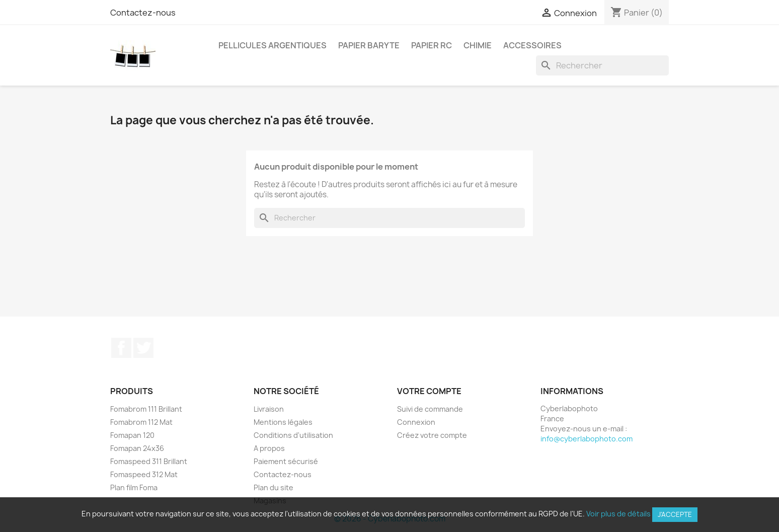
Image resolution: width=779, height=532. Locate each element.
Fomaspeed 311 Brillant (149, 461)
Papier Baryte (369, 45)
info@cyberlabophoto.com (587, 439)
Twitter (143, 348)
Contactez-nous (143, 13)
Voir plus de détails (618, 514)
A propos (269, 448)
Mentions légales (283, 422)
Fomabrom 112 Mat (141, 422)
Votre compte (429, 391)
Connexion (416, 422)
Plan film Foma (134, 487)
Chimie (478, 45)
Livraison (269, 409)
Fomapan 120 (132, 435)
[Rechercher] (602, 65)
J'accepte (675, 514)
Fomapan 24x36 (137, 448)
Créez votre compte (432, 435)
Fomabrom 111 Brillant (146, 409)
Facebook (121, 348)
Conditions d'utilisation (293, 435)
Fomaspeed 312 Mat (144, 474)
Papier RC (432, 45)
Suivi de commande (430, 409)
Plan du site (274, 487)
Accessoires (532, 45)
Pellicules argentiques (272, 45)
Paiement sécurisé (286, 461)
